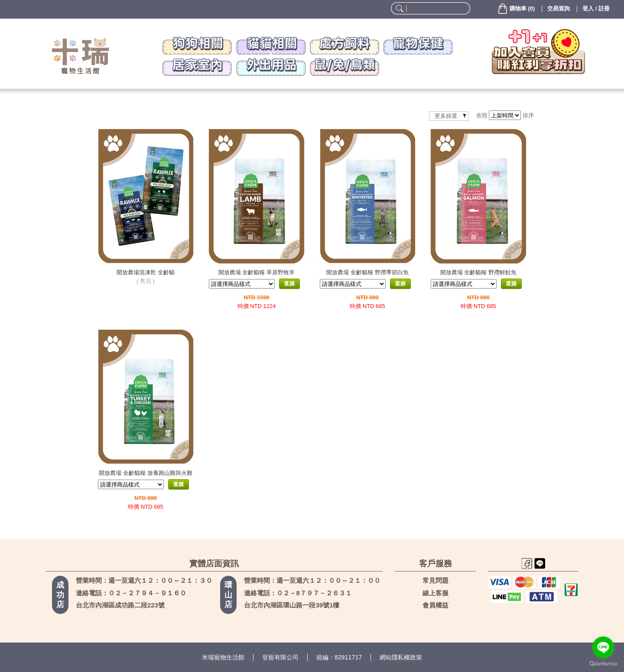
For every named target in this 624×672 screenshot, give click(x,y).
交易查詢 (559, 8)
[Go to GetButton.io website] (603, 664)
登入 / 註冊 (596, 8)
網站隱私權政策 (401, 657)
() (516, 9)
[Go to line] (603, 647)
